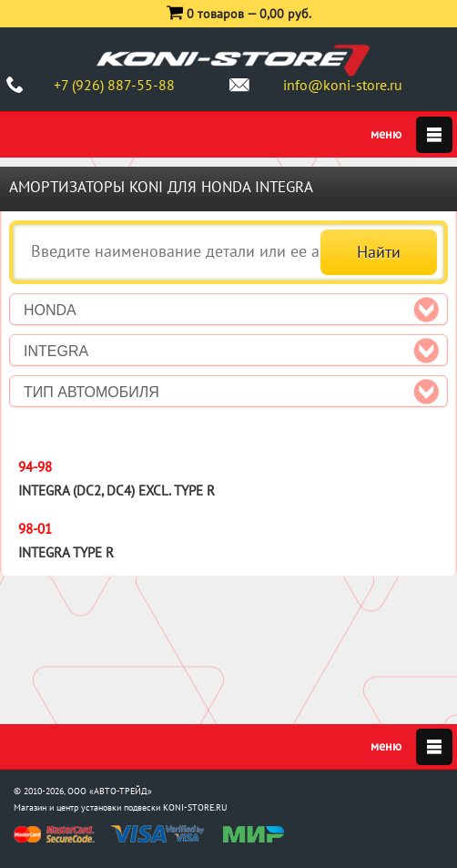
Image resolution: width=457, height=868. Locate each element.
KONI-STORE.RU (195, 807)
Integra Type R (66, 552)
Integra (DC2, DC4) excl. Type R (117, 490)
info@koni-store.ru (343, 85)
